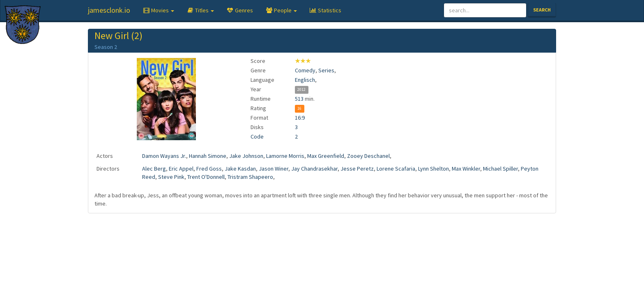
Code (257, 136)
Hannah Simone (208, 156)
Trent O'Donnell (206, 177)
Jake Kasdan (240, 169)
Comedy (305, 70)
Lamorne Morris (285, 156)
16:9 (300, 118)
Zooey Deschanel (368, 156)
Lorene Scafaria (396, 169)
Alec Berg (154, 169)
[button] (158, 10)
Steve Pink (171, 177)
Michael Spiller (500, 169)
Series (326, 70)
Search (542, 10)
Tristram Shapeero (250, 177)
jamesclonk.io (109, 10)
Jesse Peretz (357, 169)
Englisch (305, 80)
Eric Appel (181, 169)
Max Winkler (466, 169)
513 (299, 99)
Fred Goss (209, 169)
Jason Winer (274, 169)
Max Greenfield (326, 156)
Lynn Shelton (434, 169)
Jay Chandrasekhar (314, 169)
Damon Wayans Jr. (164, 156)
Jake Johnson (246, 156)
